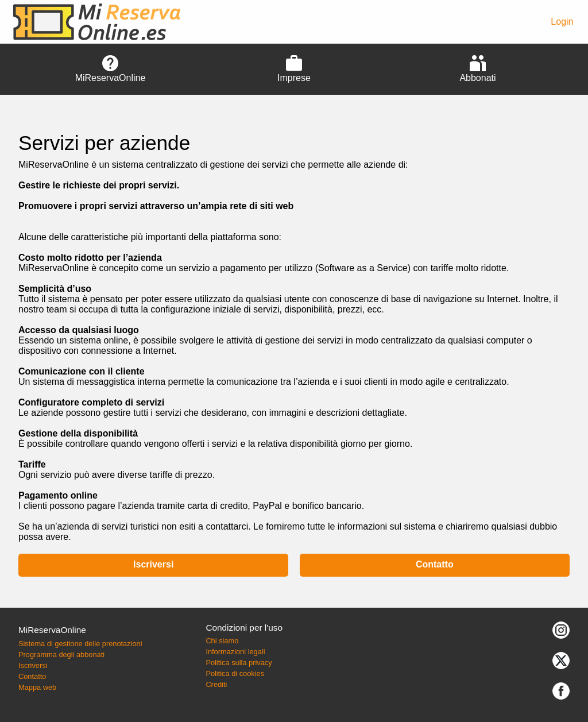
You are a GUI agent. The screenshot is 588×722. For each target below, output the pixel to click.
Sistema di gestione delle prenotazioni (80, 644)
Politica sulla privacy (239, 663)
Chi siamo (222, 641)
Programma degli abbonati (61, 655)
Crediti (216, 684)
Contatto (435, 564)
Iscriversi (153, 564)
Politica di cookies (235, 673)
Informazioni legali (235, 652)
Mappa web (37, 687)
